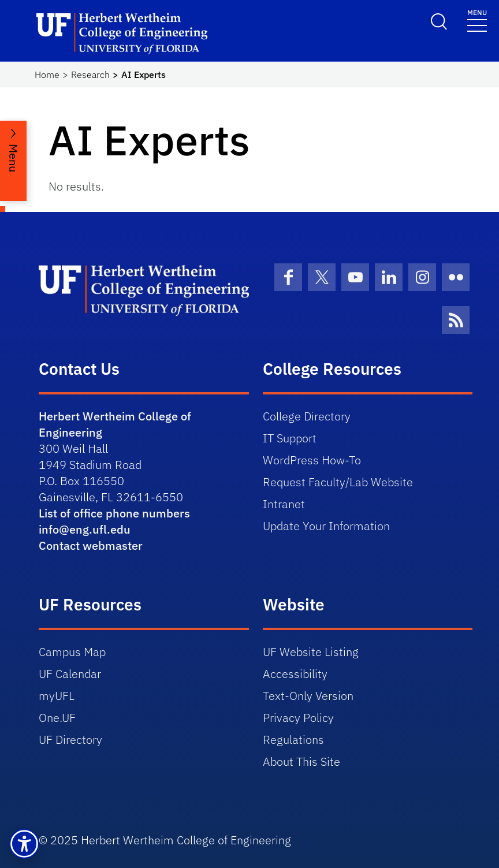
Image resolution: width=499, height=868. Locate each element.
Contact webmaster (91, 545)
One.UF (57, 718)
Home (47, 74)
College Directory (307, 416)
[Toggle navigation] (477, 20)
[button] (24, 844)
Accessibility (295, 674)
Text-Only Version (308, 696)
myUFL (57, 696)
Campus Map (72, 652)
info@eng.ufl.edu (85, 529)
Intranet (284, 504)
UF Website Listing (311, 652)
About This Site (301, 761)
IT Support (290, 438)
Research (90, 74)
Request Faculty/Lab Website (338, 482)
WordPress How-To (312, 460)
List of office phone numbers (114, 513)
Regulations (293, 740)
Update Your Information (326, 526)
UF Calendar (70, 674)
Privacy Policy (298, 718)
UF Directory (70, 740)
